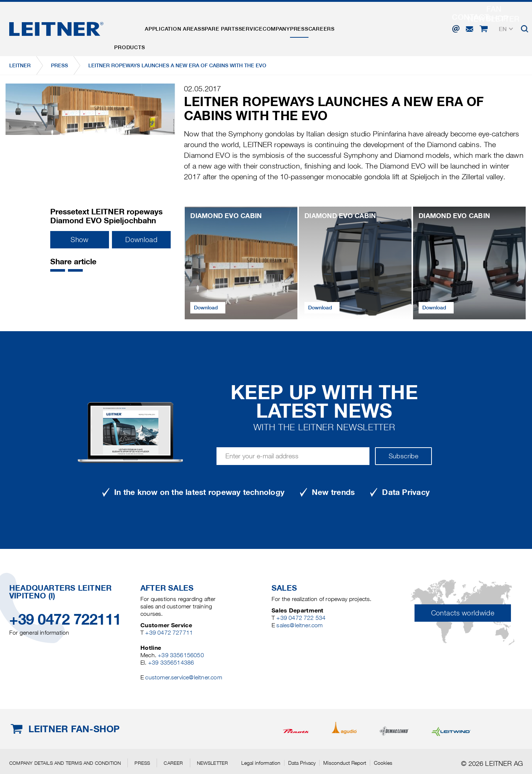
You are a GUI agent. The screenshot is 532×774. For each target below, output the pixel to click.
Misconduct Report (345, 763)
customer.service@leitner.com (183, 677)
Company (320, 27)
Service (284, 27)
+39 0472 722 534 (301, 618)
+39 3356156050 (181, 655)
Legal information (261, 763)
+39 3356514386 (171, 663)
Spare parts (244, 27)
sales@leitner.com (299, 625)
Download (141, 240)
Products (134, 27)
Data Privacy (302, 763)
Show (79, 240)
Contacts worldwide (463, 613)
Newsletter (213, 763)
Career (173, 763)
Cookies (383, 763)
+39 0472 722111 (65, 619)
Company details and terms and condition (65, 763)
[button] (58, 270)
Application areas (187, 27)
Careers (384, 27)
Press (352, 27)
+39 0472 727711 (169, 633)
